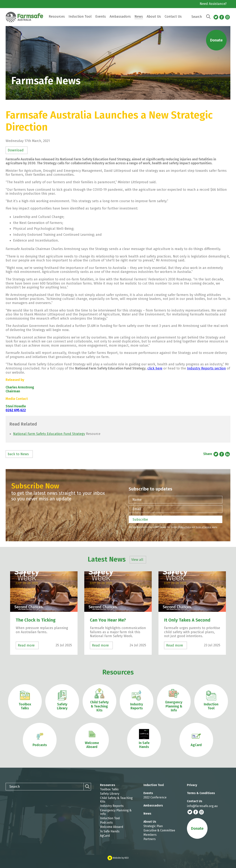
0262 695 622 (16, 410)
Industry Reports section (206, 368)
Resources (118, 672)
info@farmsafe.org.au (202, 806)
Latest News (116, 559)
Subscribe (140, 520)
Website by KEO (118, 858)
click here (155, 368)
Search (197, 17)
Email (137, 509)
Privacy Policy (185, 527)
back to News (18, 454)
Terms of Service (204, 527)
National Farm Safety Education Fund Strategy (49, 434)
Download (16, 150)
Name (137, 500)
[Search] (208, 17)
